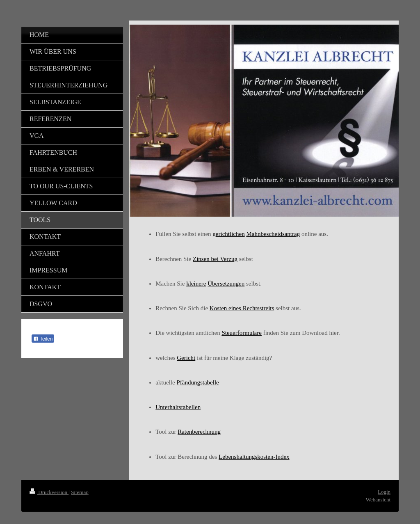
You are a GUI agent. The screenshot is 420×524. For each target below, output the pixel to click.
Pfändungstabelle (197, 382)
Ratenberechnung (199, 432)
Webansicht (378, 500)
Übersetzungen (226, 284)
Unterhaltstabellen (178, 407)
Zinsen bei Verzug (215, 259)
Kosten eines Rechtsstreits (242, 308)
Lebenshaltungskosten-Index (254, 457)
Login (384, 492)
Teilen (43, 339)
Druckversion (49, 492)
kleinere (196, 284)
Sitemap (80, 492)
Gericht (186, 358)
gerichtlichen (228, 234)
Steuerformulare (241, 333)
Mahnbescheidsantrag (273, 234)
